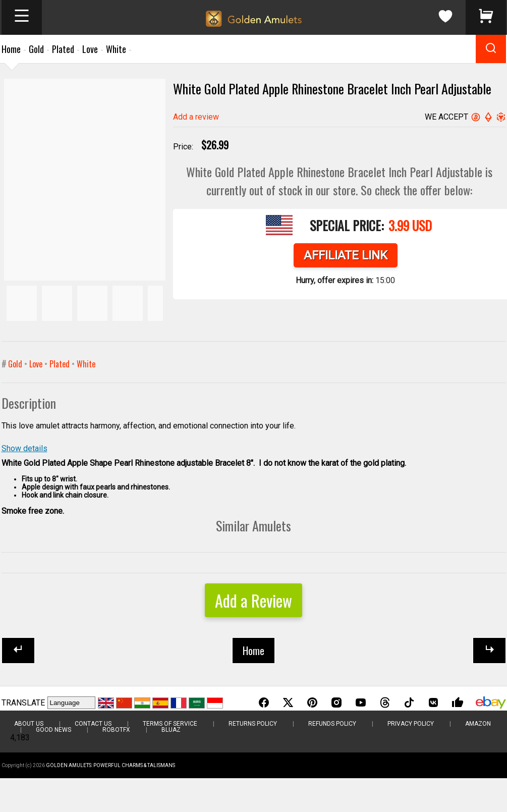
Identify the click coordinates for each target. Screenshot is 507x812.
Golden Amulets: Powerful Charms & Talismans (110, 765)
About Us (29, 724)
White (116, 49)
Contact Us (93, 724)
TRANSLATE (23, 703)
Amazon (478, 724)
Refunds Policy (332, 724)
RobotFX (116, 730)
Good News (53, 730)
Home (11, 49)
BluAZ (171, 730)
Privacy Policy (411, 724)
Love (90, 49)
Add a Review (253, 600)
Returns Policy (253, 724)
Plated (63, 49)
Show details (24, 448)
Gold (36, 49)
